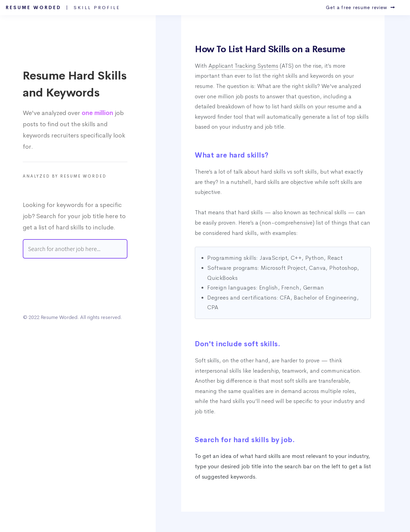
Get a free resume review (360, 8)
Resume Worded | (63, 8)
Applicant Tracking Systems (243, 66)
